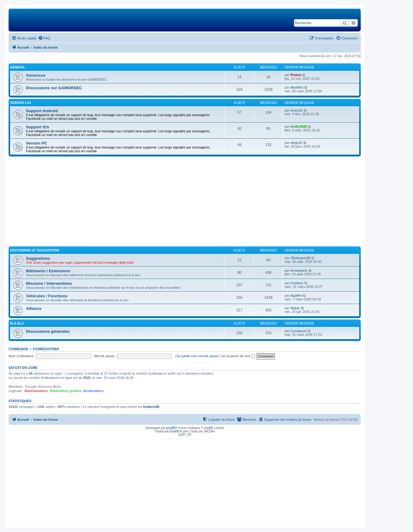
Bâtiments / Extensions (48, 271)
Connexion (18, 349)
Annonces (36, 75)
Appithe (296, 295)
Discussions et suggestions (35, 250)
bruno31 (297, 110)
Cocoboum (299, 331)
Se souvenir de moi (238, 356)
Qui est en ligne (23, 368)
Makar (295, 308)
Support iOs (37, 127)
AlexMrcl (297, 87)
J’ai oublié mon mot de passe (197, 356)
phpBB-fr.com (179, 431)
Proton (296, 75)
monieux (297, 283)
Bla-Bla (17, 323)
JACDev (210, 431)
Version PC (37, 143)
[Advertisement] (185, 202)
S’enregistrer (46, 349)
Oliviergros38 (300, 258)
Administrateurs (36, 391)
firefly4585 (299, 127)
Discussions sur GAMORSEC (54, 88)
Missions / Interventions (49, 283)
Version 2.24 (20, 103)
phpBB (171, 428)
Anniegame (299, 270)
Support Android (42, 111)
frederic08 (151, 407)
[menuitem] (44, 38)
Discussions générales (48, 331)
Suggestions (38, 258)
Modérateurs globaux (66, 391)
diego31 (296, 143)
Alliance (34, 308)
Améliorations (93, 391)
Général (18, 67)
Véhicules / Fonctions (47, 296)
